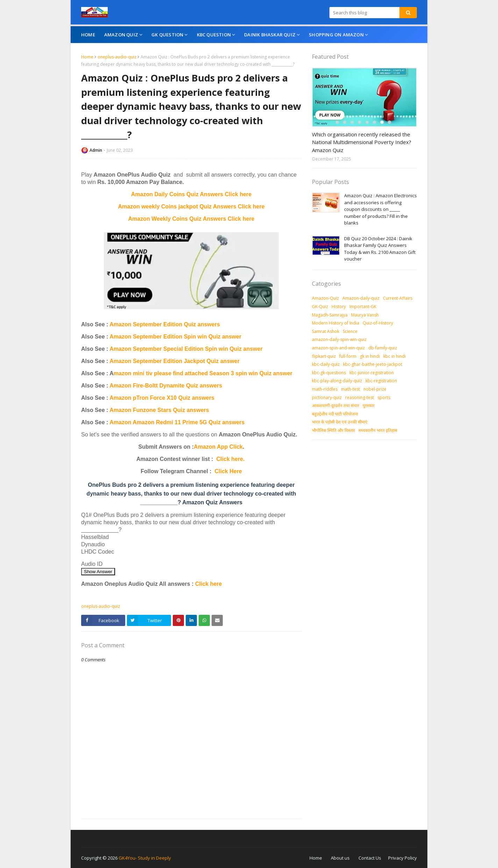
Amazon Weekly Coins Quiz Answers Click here (191, 219)
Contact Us (370, 858)
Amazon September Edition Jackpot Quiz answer (175, 361)
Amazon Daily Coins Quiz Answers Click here (191, 194)
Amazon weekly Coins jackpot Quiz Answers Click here (191, 207)
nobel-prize (375, 389)
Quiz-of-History (378, 323)
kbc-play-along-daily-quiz (337, 381)
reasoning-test (360, 397)
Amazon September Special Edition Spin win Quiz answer (186, 349)
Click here (208, 584)
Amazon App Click (218, 447)
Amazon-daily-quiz (361, 298)
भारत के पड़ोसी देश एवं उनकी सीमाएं (340, 422)
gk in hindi (370, 356)
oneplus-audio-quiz (117, 57)
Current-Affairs (398, 298)
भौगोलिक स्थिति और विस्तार (333, 430)
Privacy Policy (403, 858)
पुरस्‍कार (369, 405)
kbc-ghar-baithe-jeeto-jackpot (373, 364)
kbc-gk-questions (329, 373)
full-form (348, 356)
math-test (350, 389)
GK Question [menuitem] (167, 35)
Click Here (228, 471)
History (339, 307)
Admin (96, 150)
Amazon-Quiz (325, 298)
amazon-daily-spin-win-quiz (339, 339)
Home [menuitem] (88, 35)
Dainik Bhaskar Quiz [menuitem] (270, 35)
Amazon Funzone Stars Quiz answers (159, 410)
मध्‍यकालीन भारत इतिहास (378, 430)
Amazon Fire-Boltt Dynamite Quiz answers (166, 386)
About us (340, 858)
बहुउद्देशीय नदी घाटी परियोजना (335, 414)
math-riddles (325, 389)
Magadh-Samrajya (330, 315)
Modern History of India (336, 323)
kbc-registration (381, 381)
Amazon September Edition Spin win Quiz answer (175, 337)
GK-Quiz (320, 307)
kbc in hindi (394, 356)
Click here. (231, 459)
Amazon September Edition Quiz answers (165, 324)
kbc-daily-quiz (326, 364)
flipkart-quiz (324, 356)
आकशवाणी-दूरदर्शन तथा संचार (336, 405)
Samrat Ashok (326, 331)
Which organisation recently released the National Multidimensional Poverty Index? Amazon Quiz (362, 142)
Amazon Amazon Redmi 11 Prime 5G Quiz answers (177, 422)
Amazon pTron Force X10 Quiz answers (162, 398)
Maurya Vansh (365, 315)
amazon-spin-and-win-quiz (338, 348)
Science (350, 331)
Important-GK (363, 307)
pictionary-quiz (327, 397)
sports (384, 397)
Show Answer (98, 572)
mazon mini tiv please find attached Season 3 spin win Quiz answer (203, 373)
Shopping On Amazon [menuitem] (336, 35)
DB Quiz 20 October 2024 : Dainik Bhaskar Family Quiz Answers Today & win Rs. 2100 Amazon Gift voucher (380, 249)
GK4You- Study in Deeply (145, 858)
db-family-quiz (383, 348)
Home (87, 57)
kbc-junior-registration (372, 373)
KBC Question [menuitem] (214, 35)
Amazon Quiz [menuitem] (121, 35)
